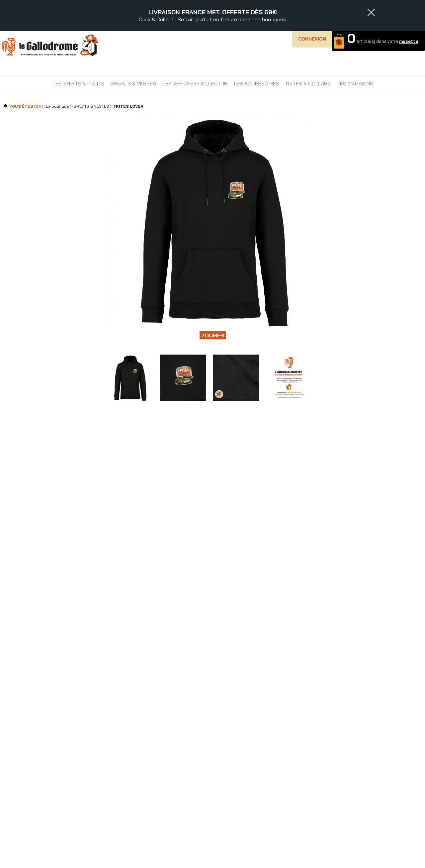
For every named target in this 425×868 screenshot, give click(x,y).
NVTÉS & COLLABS (308, 83)
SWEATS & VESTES (133, 83)
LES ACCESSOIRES (257, 83)
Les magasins (355, 83)
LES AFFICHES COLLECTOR (195, 83)
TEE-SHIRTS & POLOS (78, 83)
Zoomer (213, 335)
